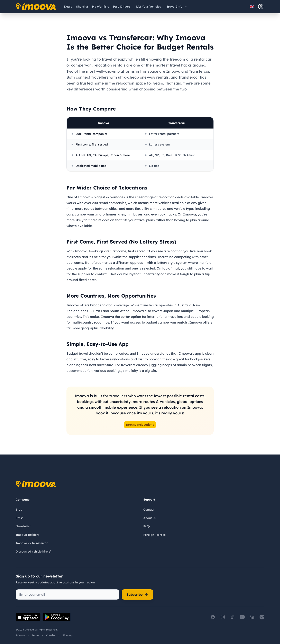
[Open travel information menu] (177, 7)
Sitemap (68, 635)
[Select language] (253, 7)
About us (149, 518)
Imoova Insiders (28, 535)
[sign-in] (261, 7)
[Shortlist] (82, 7)
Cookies (51, 635)
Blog (19, 510)
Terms (35, 635)
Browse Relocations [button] (140, 425)
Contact (149, 510)
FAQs (147, 526)
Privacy (20, 635)
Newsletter (23, 526)
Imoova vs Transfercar (32, 543)
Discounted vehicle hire (33, 552)
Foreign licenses (154, 535)
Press (20, 518)
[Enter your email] (67, 594)
